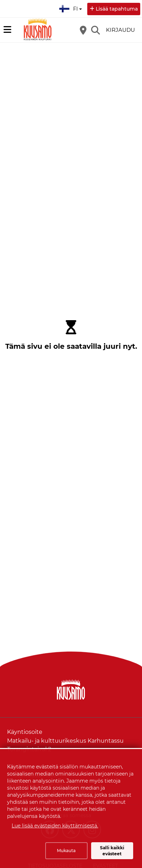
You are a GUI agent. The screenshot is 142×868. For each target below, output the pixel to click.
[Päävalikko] (7, 30)
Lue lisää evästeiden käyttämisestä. (55, 826)
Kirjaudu (120, 30)
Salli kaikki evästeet (112, 851)
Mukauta (66, 851)
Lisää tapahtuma (117, 9)
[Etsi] (95, 30)
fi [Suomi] (71, 8)
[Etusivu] (37, 30)
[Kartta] (83, 30)
